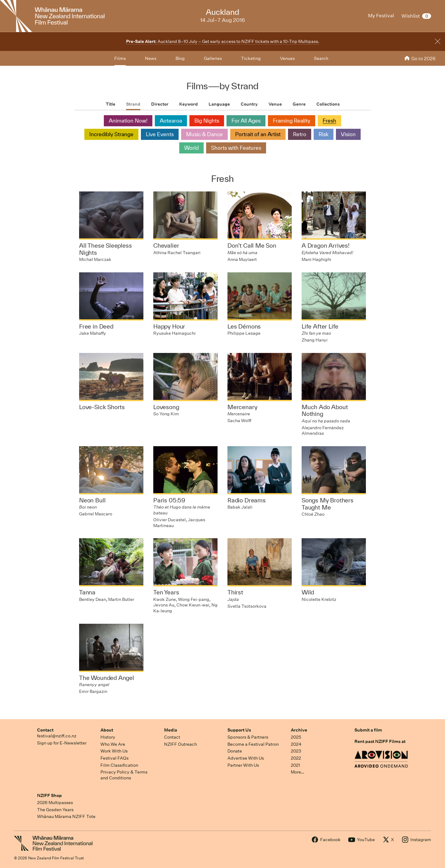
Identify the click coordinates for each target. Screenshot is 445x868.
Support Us (239, 730)
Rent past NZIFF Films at (380, 741)
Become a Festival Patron (253, 744)
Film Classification (119, 765)
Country (249, 104)
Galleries (213, 58)
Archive (299, 730)
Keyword (189, 104)
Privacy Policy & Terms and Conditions (124, 775)
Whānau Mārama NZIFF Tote (66, 816)
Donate (235, 751)
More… (297, 772)
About (107, 730)
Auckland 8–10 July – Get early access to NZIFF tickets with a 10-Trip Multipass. (223, 41)
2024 (296, 744)
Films (120, 58)
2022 (296, 758)
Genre (299, 104)
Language (219, 104)
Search (321, 58)
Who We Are (113, 744)
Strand (133, 104)
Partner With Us (243, 765)
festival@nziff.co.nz (57, 736)
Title (110, 104)
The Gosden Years (55, 810)
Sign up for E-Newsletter (62, 743)
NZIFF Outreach (180, 744)
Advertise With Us (246, 758)
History (108, 737)
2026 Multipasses (55, 803)
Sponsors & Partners (248, 737)
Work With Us (114, 751)
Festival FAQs (114, 758)
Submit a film (368, 730)
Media (171, 730)
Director (160, 104)
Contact (45, 730)
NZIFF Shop (49, 795)
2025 (296, 737)
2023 (296, 751)
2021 (295, 765)
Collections (328, 104)
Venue (275, 104)
